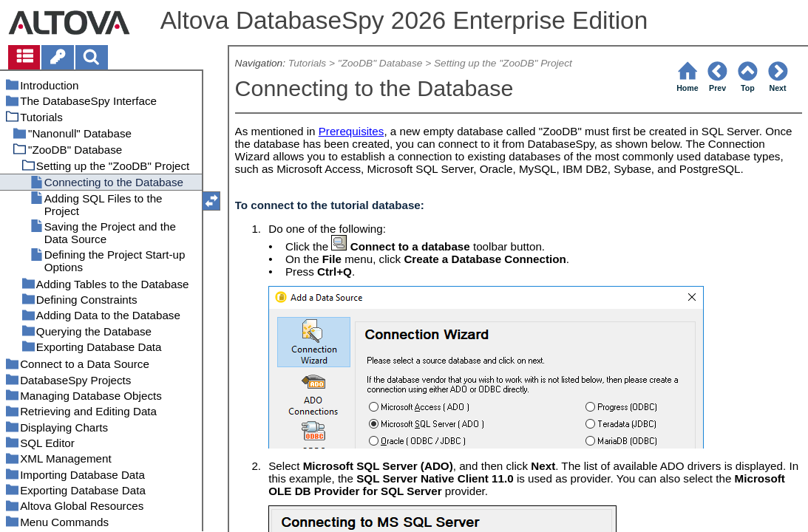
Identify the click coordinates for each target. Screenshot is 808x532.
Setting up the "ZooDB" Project (503, 63)
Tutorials (307, 63)
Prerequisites (352, 131)
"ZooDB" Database (380, 63)
